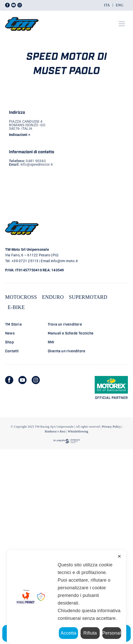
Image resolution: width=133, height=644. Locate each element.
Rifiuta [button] (90, 633)
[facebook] (9, 380)
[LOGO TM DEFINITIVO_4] (22, 15)
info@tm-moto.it (64, 261)
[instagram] (36, 380)
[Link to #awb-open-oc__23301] (122, 24)
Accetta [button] (68, 633)
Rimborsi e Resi (55, 431)
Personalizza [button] (112, 633)
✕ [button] (119, 556)
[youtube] (22, 380)
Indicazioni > (20, 135)
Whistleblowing (78, 431)
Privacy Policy (112, 427)
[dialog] (66, 597)
